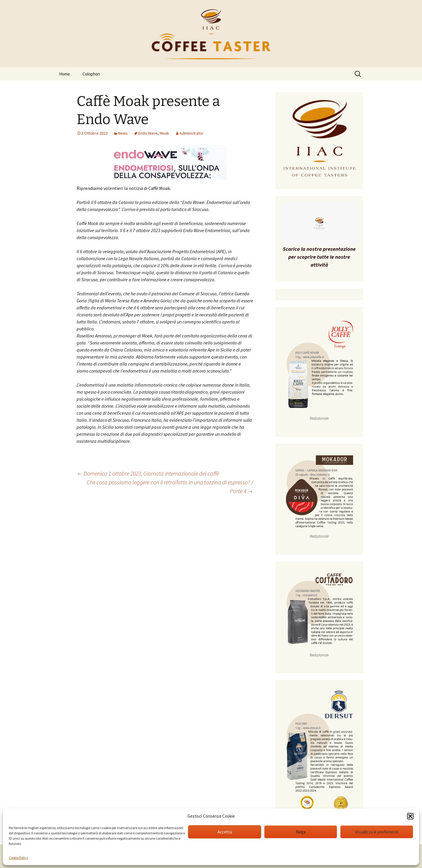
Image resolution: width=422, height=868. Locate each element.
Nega (301, 832)
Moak (164, 133)
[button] (410, 816)
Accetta (225, 832)
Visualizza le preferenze (377, 832)
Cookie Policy (18, 858)
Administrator (192, 133)
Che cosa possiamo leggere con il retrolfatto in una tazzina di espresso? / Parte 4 (170, 487)
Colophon (91, 74)
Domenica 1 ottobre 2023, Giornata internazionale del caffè (148, 473)
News (123, 133)
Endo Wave (148, 133)
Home (64, 74)
